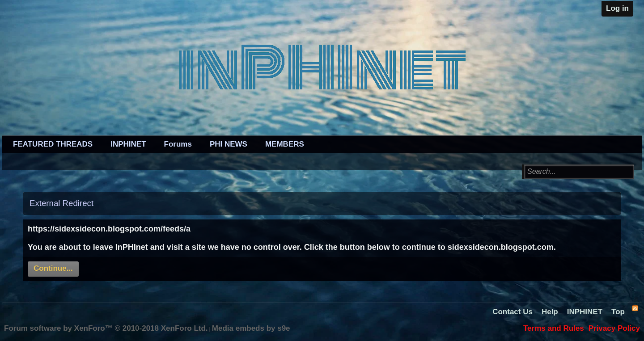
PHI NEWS (229, 144)
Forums (178, 144)
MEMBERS (285, 144)
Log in (617, 8)
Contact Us (513, 312)
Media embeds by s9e (251, 328)
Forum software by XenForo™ (106, 328)
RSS (635, 308)
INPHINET (128, 144)
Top (618, 312)
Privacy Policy (614, 328)
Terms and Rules (554, 328)
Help (550, 312)
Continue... (53, 268)
